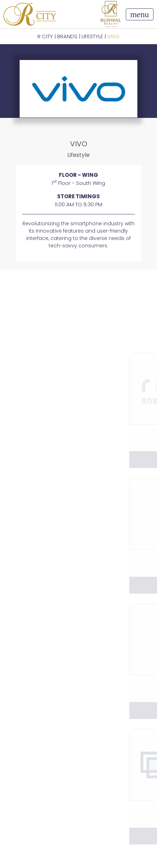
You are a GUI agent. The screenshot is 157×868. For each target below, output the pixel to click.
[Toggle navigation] (140, 14)
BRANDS (67, 36)
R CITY (45, 36)
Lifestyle (92, 36)
